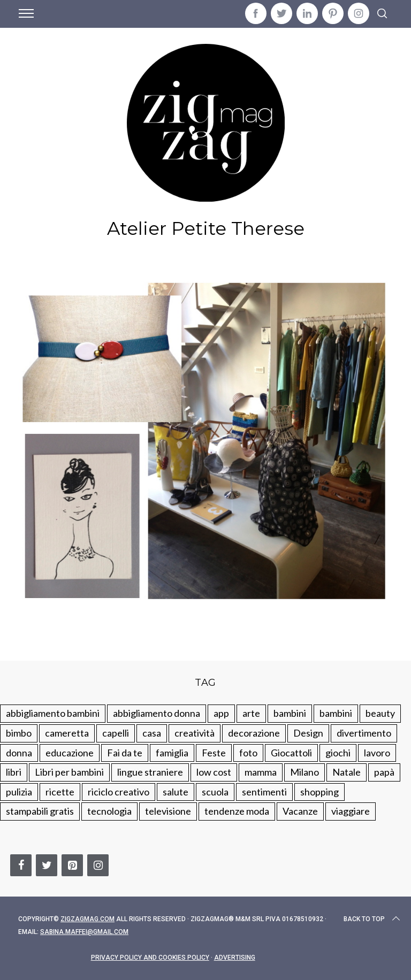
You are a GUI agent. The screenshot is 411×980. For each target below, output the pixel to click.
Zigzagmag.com (87, 919)
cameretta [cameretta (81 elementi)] (67, 733)
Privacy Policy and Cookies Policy (150, 958)
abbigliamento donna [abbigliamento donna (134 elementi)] (157, 713)
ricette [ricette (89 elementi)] (60, 792)
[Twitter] (47, 865)
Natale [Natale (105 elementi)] (347, 772)
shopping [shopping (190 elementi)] (319, 792)
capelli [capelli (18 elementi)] (116, 733)
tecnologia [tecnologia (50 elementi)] (109, 811)
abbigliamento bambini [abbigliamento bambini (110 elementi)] (53, 713)
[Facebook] (21, 865)
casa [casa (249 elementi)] (152, 733)
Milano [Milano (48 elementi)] (305, 772)
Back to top (373, 919)
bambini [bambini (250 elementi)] (290, 713)
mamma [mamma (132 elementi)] (261, 772)
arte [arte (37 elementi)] (251, 713)
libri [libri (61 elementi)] (14, 772)
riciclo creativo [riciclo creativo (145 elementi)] (119, 792)
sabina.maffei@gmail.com (84, 932)
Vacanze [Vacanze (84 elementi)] (300, 811)
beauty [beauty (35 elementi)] (380, 713)
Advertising (235, 958)
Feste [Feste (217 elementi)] (214, 753)
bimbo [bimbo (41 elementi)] (19, 733)
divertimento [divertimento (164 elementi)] (364, 733)
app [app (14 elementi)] (221, 713)
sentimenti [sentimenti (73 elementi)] (264, 792)
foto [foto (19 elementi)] (248, 753)
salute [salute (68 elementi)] (176, 792)
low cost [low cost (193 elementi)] (214, 772)
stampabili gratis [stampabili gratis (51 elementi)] (40, 811)
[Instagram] (98, 865)
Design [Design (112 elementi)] (308, 733)
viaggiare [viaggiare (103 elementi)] (351, 811)
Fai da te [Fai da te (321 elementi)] (125, 753)
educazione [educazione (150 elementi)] (70, 753)
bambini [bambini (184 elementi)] (336, 713)
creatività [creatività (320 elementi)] (195, 733)
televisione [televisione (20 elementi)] (168, 811)
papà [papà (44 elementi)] (384, 772)
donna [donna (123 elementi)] (19, 753)
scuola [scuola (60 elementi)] (215, 792)
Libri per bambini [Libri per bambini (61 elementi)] (69, 772)
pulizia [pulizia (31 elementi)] (19, 792)
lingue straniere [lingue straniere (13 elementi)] (150, 772)
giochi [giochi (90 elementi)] (338, 753)
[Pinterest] (72, 865)
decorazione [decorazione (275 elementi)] (254, 733)
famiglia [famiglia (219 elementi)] (172, 753)
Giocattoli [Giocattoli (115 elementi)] (291, 753)
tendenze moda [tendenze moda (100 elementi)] (237, 811)
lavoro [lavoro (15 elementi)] (377, 753)
